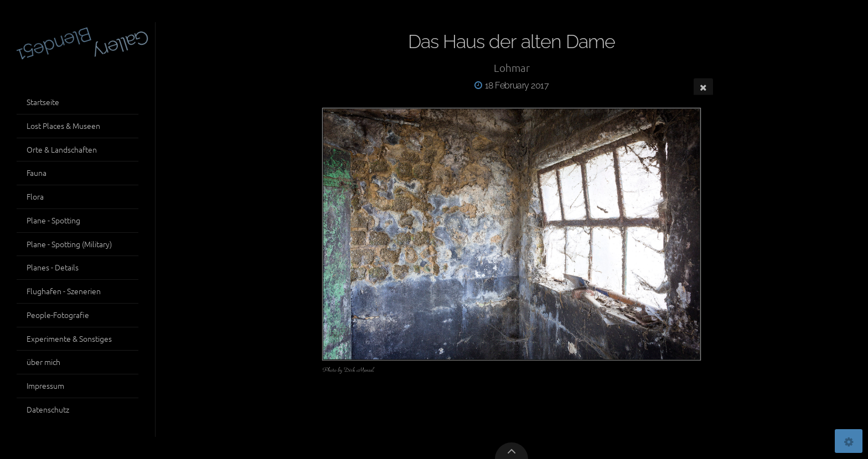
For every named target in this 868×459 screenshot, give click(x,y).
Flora (35, 196)
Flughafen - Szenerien (64, 291)
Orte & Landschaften (62, 149)
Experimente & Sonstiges (69, 338)
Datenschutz (48, 409)
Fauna (37, 173)
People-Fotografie (58, 315)
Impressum (45, 385)
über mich (43, 362)
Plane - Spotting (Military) (69, 244)
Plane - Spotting (53, 220)
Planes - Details (53, 267)
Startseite (43, 102)
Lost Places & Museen (63, 126)
